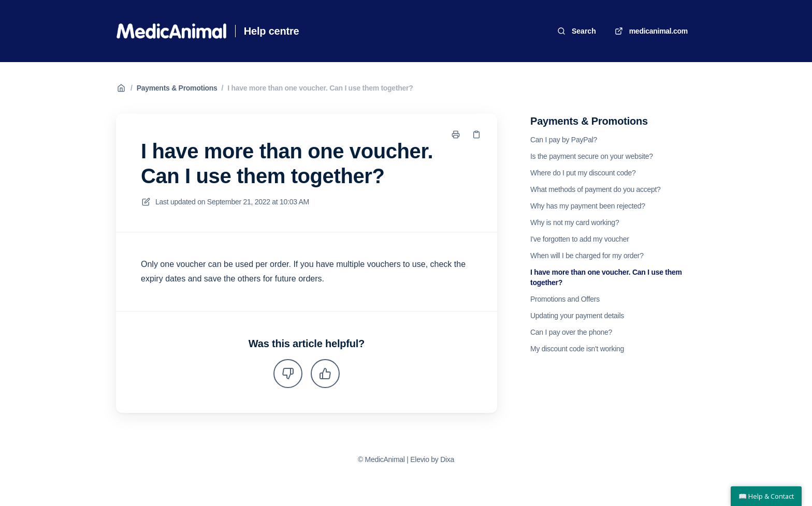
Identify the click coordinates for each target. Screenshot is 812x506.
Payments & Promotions (177, 88)
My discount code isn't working (577, 349)
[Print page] (456, 135)
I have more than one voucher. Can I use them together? (320, 88)
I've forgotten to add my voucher (580, 239)
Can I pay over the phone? (571, 332)
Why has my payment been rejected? (588, 206)
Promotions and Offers (565, 299)
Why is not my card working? (575, 222)
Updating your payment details (577, 316)
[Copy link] (476, 135)
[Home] (171, 31)
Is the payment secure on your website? (592, 156)
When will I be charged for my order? (587, 256)
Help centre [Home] (272, 31)
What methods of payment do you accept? (596, 189)
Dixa (447, 459)
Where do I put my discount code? (583, 173)
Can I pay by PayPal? (564, 140)
